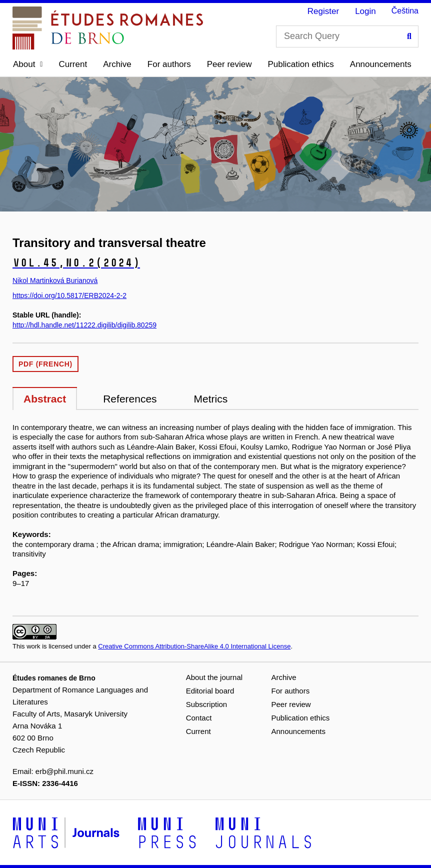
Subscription (207, 704)
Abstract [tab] (45, 399)
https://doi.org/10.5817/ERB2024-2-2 (69, 295)
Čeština (405, 11)
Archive (117, 64)
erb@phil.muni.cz (64, 771)
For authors (169, 64)
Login (365, 11)
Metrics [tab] (211, 399)
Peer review (229, 64)
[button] (28, 64)
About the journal (214, 677)
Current (73, 64)
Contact (199, 718)
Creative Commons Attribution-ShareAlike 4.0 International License (194, 646)
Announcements (381, 64)
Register (323, 11)
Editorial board (210, 691)
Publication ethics (301, 64)
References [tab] (130, 399)
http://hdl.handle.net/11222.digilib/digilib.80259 (84, 325)
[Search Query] (347, 36)
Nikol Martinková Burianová (55, 280)
